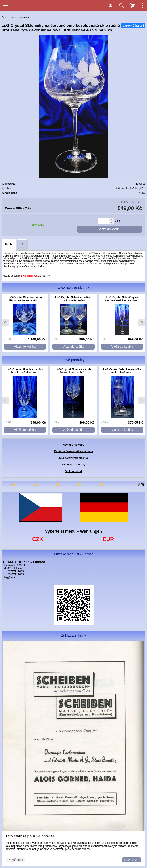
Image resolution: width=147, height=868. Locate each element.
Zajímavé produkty (73, 465)
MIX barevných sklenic (73, 458)
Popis (9, 244)
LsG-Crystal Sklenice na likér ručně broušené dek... (73, 299)
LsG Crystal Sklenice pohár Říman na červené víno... (25, 299)
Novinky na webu (73, 445)
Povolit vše (132, 860)
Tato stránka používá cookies (30, 836)
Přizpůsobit (15, 860)
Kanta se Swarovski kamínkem (73, 451)
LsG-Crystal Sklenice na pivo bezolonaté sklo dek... (25, 371)
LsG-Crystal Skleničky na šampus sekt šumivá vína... (122, 299)
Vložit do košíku (110, 229)
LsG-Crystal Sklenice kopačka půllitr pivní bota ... (122, 371)
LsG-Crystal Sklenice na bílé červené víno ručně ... (73, 371)
